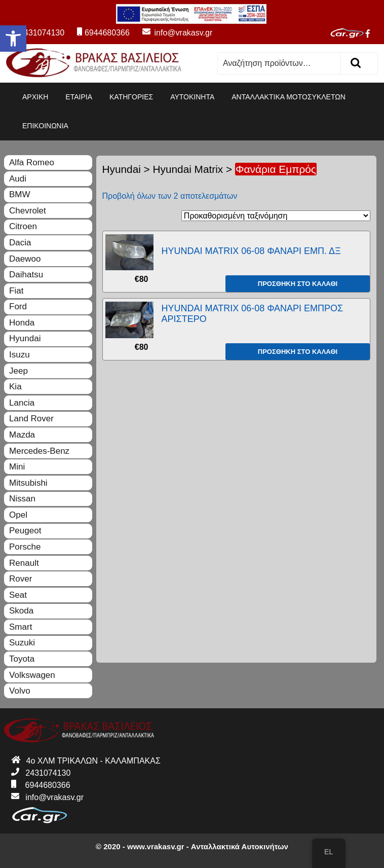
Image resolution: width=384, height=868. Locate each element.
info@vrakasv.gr (172, 33)
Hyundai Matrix (188, 169)
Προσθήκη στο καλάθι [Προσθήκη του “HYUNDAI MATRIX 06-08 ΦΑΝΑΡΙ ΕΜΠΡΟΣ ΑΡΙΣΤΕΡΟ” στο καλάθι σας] (298, 352)
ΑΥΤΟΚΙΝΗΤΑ (192, 97)
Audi (18, 179)
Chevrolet (28, 211)
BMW (20, 194)
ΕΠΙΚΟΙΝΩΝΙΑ (45, 126)
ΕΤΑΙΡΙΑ (79, 97)
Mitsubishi (28, 483)
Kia (15, 387)
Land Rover (31, 419)
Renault (24, 563)
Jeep (18, 371)
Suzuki (22, 643)
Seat (18, 595)
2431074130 (36, 33)
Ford (18, 306)
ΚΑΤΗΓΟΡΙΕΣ (131, 97)
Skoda (21, 611)
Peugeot (25, 531)
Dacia (20, 243)
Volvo (20, 691)
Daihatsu (26, 275)
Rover (21, 579)
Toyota (22, 659)
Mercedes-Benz (39, 451)
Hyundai (122, 169)
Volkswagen (32, 675)
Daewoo (25, 259)
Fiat (16, 291)
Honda (22, 323)
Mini (17, 467)
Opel (18, 515)
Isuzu (20, 355)
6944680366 (103, 33)
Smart (21, 627)
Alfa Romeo (32, 162)
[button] (13, 39)
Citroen (23, 226)
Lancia (22, 403)
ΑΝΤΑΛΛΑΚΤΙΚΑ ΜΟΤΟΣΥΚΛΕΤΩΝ (289, 97)
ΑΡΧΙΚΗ (35, 97)
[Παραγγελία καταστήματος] (276, 216)
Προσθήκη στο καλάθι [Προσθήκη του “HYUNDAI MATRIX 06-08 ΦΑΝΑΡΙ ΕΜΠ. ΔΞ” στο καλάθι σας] (298, 284)
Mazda (22, 435)
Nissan (22, 499)
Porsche (25, 547)
